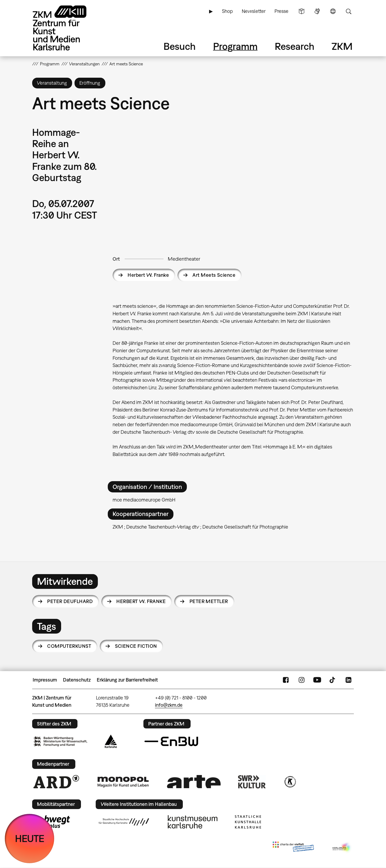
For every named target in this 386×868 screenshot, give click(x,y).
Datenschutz (77, 680)
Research (295, 46)
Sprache (333, 11)
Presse (281, 11)
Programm (235, 46)
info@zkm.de (169, 705)
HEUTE (30, 838)
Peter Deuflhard (70, 601)
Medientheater (184, 259)
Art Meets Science (214, 275)
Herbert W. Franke (148, 275)
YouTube (317, 680)
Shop (227, 11)
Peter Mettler (209, 601)
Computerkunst (69, 646)
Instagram (302, 680)
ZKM (342, 46)
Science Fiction (136, 646)
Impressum (45, 680)
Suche (348, 11)
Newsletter (254, 11)
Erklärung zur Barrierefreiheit (127, 680)
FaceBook (286, 680)
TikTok (333, 680)
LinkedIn (348, 680)
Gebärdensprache (317, 11)
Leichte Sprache (302, 11)
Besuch (180, 46)
